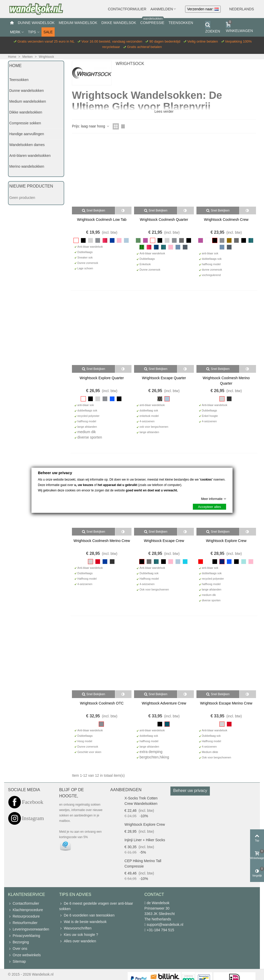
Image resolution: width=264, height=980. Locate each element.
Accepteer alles (209, 507)
